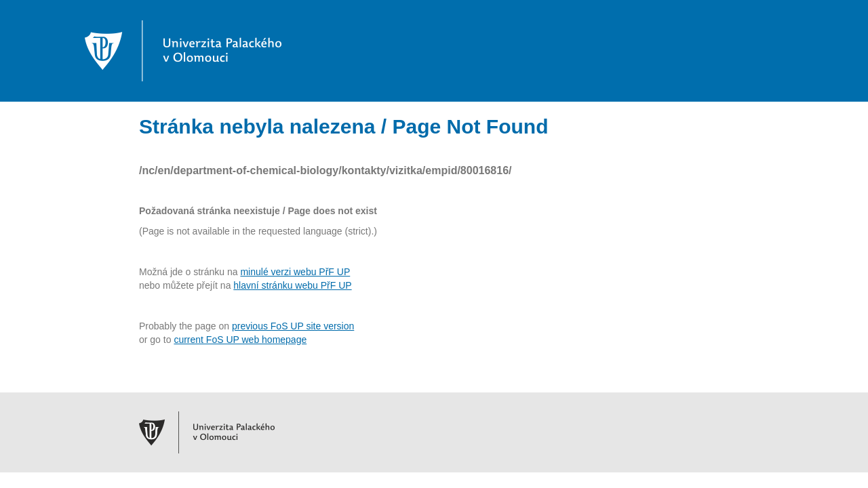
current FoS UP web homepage (240, 340)
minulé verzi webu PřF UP (295, 272)
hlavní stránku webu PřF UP (292, 285)
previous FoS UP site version (293, 326)
